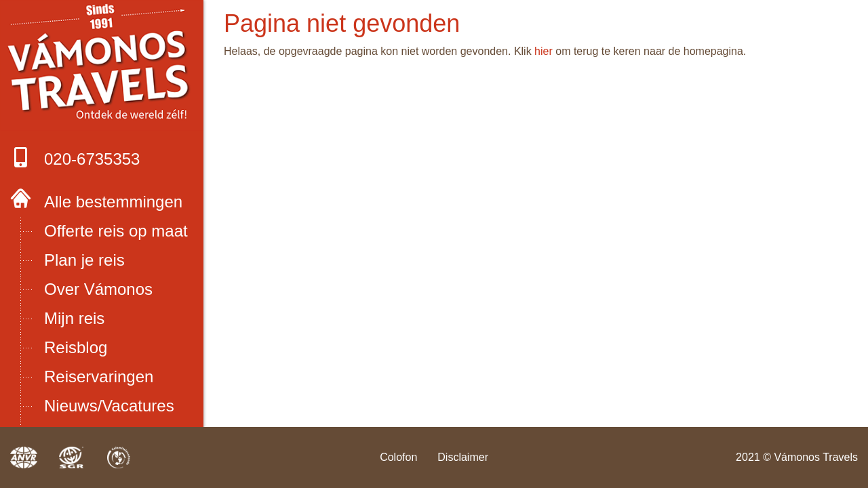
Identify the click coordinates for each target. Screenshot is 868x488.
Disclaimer (463, 457)
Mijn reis (74, 318)
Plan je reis (84, 260)
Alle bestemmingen (113, 202)
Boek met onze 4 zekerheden (102, 66)
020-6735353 (75, 158)
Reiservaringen (99, 377)
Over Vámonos (98, 289)
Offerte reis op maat (116, 231)
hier (544, 51)
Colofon (398, 457)
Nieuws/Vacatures (109, 406)
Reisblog (76, 347)
